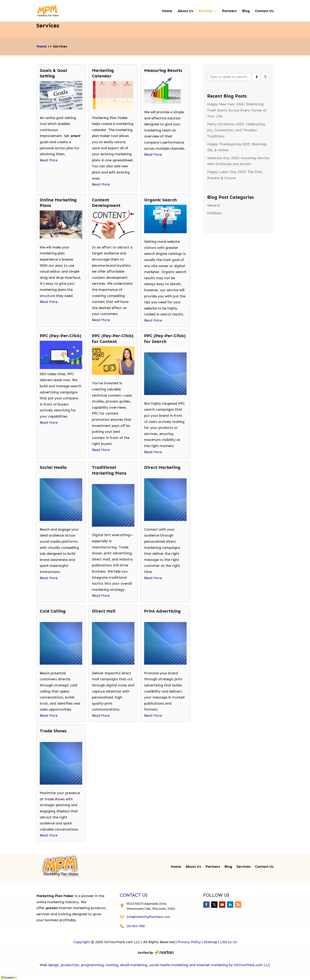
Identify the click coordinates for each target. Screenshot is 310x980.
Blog (246, 11)
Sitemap (210, 942)
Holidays (215, 213)
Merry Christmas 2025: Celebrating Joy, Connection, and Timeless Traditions (236, 130)
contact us (134, 895)
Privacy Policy (189, 942)
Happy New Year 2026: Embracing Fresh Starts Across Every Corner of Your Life (237, 110)
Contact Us (264, 11)
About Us (185, 11)
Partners (229, 11)
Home (167, 11)
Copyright (82, 942)
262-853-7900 (136, 926)
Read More (49, 160)
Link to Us (228, 942)
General (214, 205)
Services (206, 11)
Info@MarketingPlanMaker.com (148, 917)
